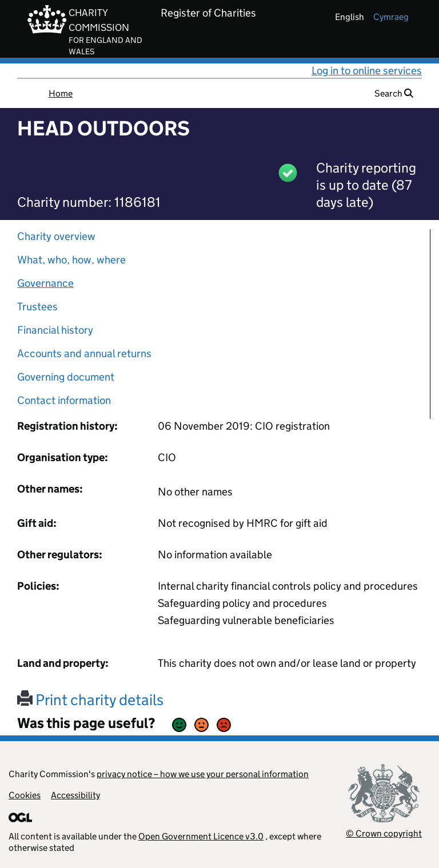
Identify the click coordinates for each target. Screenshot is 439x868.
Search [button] (394, 93)
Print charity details (90, 700)
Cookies (25, 795)
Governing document (66, 377)
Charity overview (56, 236)
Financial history (55, 330)
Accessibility (75, 795)
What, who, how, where (71, 260)
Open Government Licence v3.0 (201, 836)
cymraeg (391, 17)
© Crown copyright (384, 833)
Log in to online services (367, 71)
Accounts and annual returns (84, 353)
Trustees (37, 307)
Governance (45, 283)
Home (61, 93)
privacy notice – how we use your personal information (203, 774)
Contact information (64, 400)
